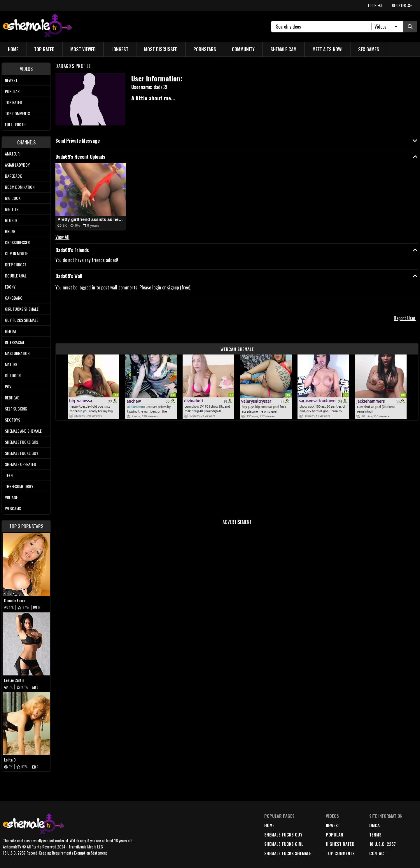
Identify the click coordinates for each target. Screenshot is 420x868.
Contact (378, 853)
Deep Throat (16, 264)
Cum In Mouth (17, 253)
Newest (11, 80)
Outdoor (13, 375)
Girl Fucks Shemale (22, 309)
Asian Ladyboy (17, 165)
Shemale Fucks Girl (22, 442)
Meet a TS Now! (327, 49)
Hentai (10, 331)
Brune (10, 231)
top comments (340, 853)
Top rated (14, 102)
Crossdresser (17, 242)
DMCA (374, 825)
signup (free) (179, 287)
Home (13, 49)
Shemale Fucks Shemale (288, 853)
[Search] (324, 27)
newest (333, 825)
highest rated (340, 844)
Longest (120, 49)
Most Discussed (161, 49)
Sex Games (369, 49)
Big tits (12, 209)
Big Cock (13, 198)
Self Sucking (16, 409)
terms (375, 834)
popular (335, 834)
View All (62, 237)
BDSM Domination (20, 187)
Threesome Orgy (19, 486)
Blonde (11, 220)
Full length (15, 124)
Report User (405, 318)
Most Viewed (83, 49)
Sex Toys (13, 420)
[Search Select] (385, 27)
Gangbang (14, 298)
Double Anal (16, 276)
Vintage (11, 497)
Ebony (10, 287)
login (157, 287)
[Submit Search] (410, 27)
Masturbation (17, 353)
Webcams (13, 508)
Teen (9, 475)
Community (243, 49)
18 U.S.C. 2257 (383, 844)
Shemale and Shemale (23, 431)
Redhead (12, 398)
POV (8, 386)
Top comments (17, 113)
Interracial (15, 342)
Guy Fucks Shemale (22, 320)
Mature (11, 364)
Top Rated (44, 49)
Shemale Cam (283, 49)
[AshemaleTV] (37, 26)
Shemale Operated (21, 464)
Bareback (13, 176)
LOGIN (375, 5)
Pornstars (205, 49)
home (269, 825)
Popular (12, 91)
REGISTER (402, 5)
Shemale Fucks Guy (22, 453)
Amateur (12, 154)
